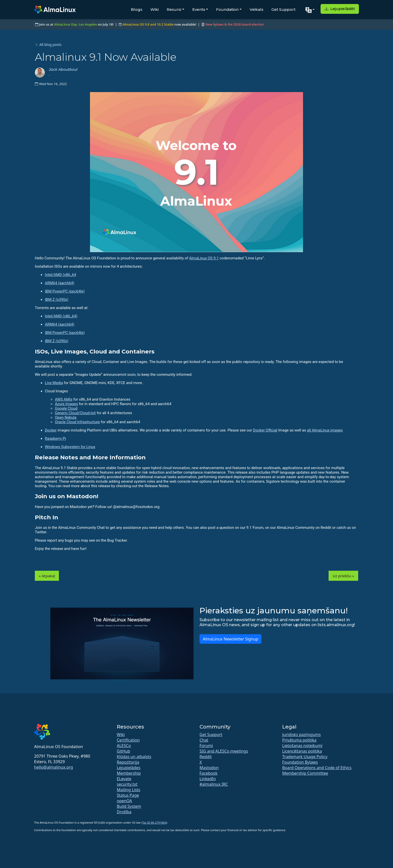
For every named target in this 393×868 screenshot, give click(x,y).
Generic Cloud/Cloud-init (75, 413)
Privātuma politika (299, 740)
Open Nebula (66, 417)
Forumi (206, 746)
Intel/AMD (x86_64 (61, 275)
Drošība (124, 812)
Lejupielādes (129, 768)
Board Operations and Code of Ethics (317, 768)
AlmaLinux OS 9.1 (204, 258)
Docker (51, 430)
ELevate (124, 779)
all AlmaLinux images (325, 430)
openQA (124, 801)
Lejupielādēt (340, 9)
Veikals (257, 9)
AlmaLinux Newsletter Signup (230, 639)
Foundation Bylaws (300, 762)
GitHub (123, 751)
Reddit (206, 757)
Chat (204, 740)
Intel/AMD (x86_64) (61, 316)
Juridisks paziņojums (302, 735)
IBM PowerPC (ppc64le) (65, 291)
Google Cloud (66, 408)
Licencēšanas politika (302, 751)
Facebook (209, 773)
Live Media (54, 383)
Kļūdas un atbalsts (134, 757)
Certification (128, 740)
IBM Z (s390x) (57, 300)
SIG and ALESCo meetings (224, 751)
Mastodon (209, 768)
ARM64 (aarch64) (60, 283)
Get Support (283, 9)
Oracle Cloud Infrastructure (77, 422)
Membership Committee (305, 773)
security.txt (127, 784)
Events (199, 9)
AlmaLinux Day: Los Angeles (76, 24)
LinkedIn (208, 779)
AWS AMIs (64, 399)
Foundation (227, 9)
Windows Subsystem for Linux (70, 447)
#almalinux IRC (214, 784)
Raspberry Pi (55, 439)
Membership (129, 773)
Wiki (155, 9)
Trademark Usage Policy (305, 757)
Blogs (137, 9)
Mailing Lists (128, 790)
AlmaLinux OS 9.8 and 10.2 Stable (148, 24)
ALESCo (124, 746)
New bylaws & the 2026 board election (235, 24)
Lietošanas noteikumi (302, 746)
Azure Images (66, 404)
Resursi (174, 9)
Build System (129, 806)
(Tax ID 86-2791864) (154, 822)
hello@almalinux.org (54, 767)
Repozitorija (128, 762)
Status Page (128, 795)
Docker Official (265, 430)
